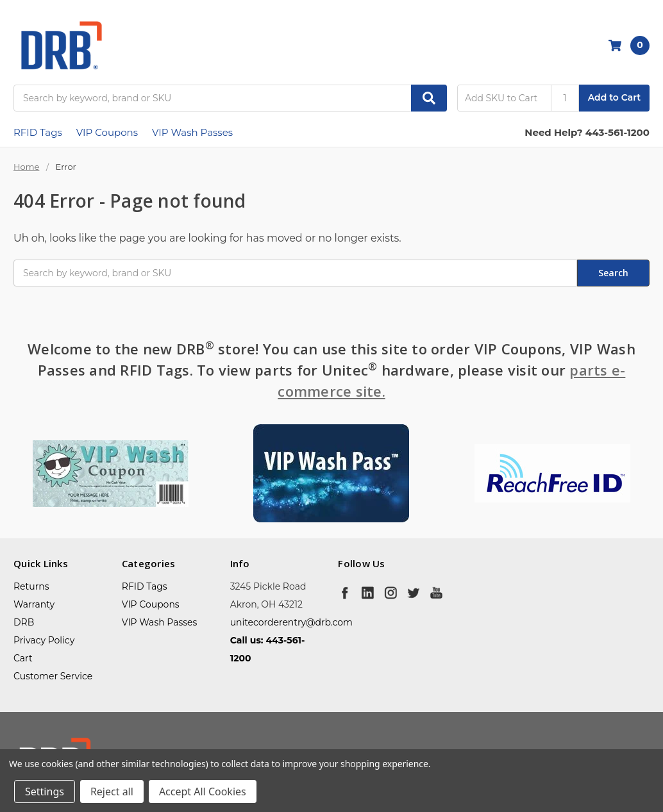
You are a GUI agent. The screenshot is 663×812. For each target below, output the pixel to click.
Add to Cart (615, 97)
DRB (24, 622)
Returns (31, 586)
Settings (45, 791)
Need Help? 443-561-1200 (587, 132)
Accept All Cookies (203, 791)
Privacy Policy (44, 640)
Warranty (34, 604)
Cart (23, 658)
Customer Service (53, 676)
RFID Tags (38, 132)
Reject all (112, 791)
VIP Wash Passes (192, 132)
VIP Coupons (107, 132)
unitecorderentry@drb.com (291, 622)
